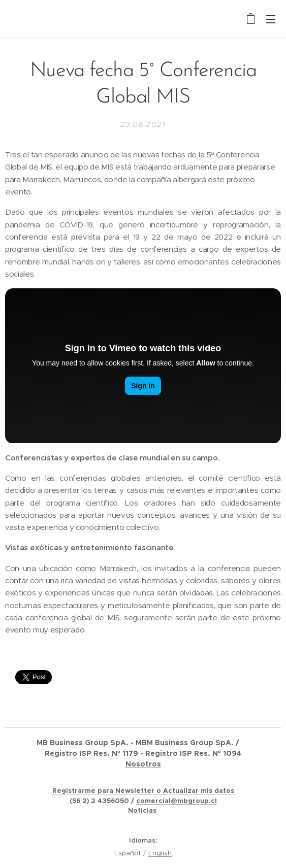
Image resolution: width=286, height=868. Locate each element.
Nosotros (143, 764)
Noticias (143, 810)
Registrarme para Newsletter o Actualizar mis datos (143, 791)
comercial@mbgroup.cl (177, 801)
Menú (271, 19)
